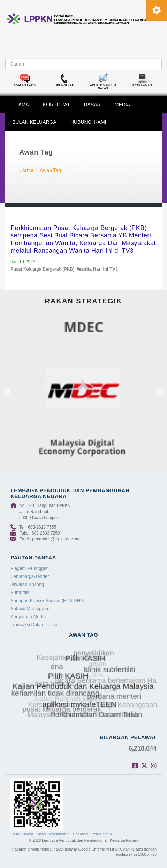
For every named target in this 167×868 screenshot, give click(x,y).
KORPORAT (56, 105)
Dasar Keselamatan (53, 834)
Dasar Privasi (22, 834)
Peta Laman (101, 834)
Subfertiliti (20, 592)
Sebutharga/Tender (30, 576)
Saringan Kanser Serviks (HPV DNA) (48, 600)
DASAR (92, 105)
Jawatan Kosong (27, 584)
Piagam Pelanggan (30, 568)
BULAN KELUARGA (34, 122)
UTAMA (21, 105)
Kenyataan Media (28, 616)
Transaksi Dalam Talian (34, 625)
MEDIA (122, 105)
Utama (26, 170)
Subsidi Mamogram (30, 608)
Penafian (81, 834)
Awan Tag (50, 170)
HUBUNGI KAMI (88, 122)
